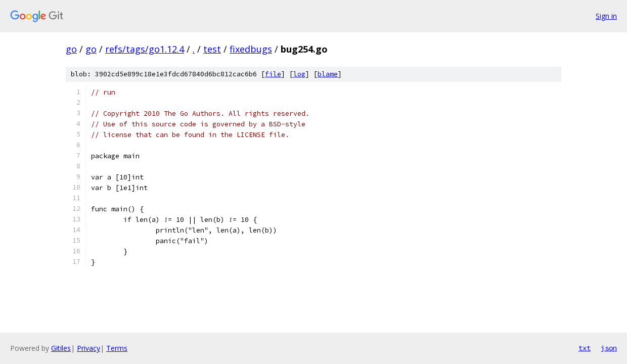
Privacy (88, 348)
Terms (117, 348)
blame (328, 74)
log (299, 74)
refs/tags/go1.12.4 (145, 49)
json (609, 348)
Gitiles (61, 348)
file (273, 74)
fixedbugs (251, 49)
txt (585, 348)
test (212, 49)
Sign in (606, 16)
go (71, 49)
